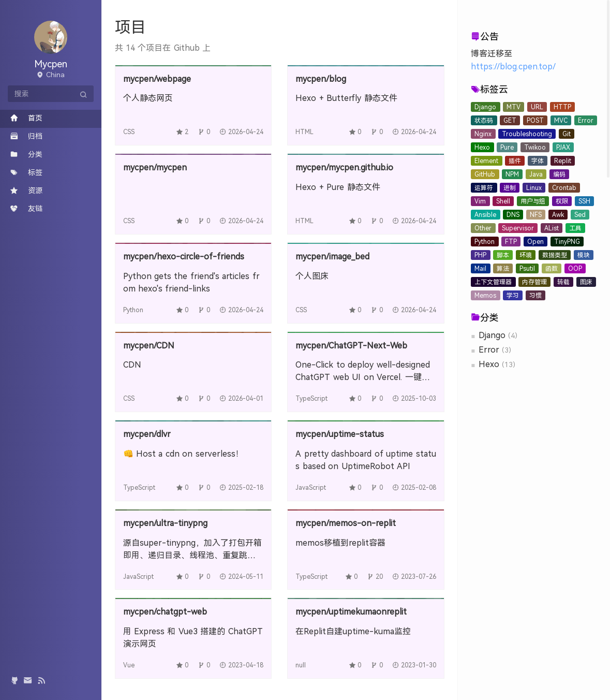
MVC (561, 121)
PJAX (563, 148)
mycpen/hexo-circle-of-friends (184, 257)
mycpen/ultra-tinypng (165, 523)
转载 (563, 282)
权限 (562, 201)
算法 (503, 269)
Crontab (564, 188)
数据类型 (555, 255)
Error (586, 121)
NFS (536, 215)
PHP (480, 255)
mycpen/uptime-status (340, 434)
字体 (538, 161)
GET (510, 121)
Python (485, 242)
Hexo (482, 148)
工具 (575, 228)
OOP (575, 269)
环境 (526, 255)
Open (535, 242)
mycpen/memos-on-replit (346, 523)
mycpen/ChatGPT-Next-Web (351, 346)
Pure (507, 148)
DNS (513, 215)
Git (567, 134)
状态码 (484, 121)
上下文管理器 (493, 282)
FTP (511, 242)
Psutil (527, 269)
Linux (534, 188)
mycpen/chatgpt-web (165, 612)
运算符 (484, 188)
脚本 (503, 255)
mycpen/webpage (157, 79)
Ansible (485, 215)
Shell (503, 201)
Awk (558, 215)
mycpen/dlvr (147, 434)
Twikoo (535, 148)
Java (536, 174)
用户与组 (533, 201)
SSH (584, 201)
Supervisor (518, 228)
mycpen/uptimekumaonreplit (351, 612)
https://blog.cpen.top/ (513, 67)
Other (483, 228)
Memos (485, 296)
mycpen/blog (321, 79)
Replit (563, 161)
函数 (552, 269)
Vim (480, 201)
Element (486, 161)
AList (552, 228)
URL (537, 107)
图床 (586, 282)
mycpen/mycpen (155, 167)
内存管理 (534, 282)
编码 (559, 174)
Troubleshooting (527, 134)
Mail (480, 269)
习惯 (535, 296)
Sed (580, 215)
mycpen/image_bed (332, 257)
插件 (515, 161)
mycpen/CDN (149, 346)
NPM (512, 174)
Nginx (483, 134)
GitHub (485, 174)
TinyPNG (567, 242)
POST (535, 121)
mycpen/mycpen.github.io (344, 167)
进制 (510, 188)
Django (485, 107)
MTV (514, 107)
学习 (513, 296)
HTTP (562, 107)
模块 (584, 255)
